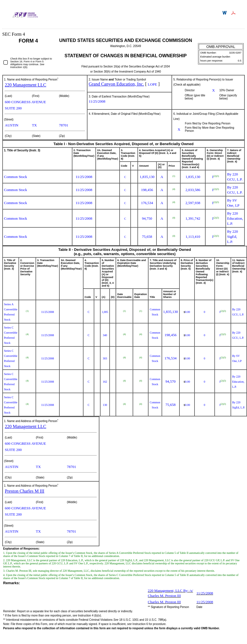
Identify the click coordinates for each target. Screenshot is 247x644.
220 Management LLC (26, 85)
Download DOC (225, 13)
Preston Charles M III (25, 491)
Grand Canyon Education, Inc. (116, 84)
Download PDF (234, 13)
